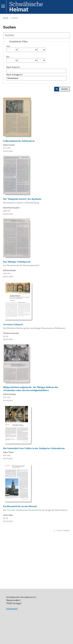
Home (6, 18)
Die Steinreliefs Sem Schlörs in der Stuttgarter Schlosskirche (34, 448)
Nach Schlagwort (15, 75)
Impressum (12, 609)
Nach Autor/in (13, 67)
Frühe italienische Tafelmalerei (19, 141)
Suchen (65, 89)
